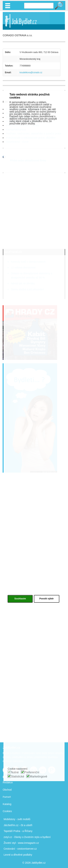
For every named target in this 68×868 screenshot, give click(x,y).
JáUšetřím (9, 825)
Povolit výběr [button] (47, 599)
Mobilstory (9, 819)
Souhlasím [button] (20, 599)
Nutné (15, 772)
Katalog (7, 804)
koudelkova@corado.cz (31, 72)
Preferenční (32, 772)
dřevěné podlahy (23, 855)
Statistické (17, 776)
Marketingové (38, 776)
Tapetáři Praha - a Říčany (18, 831)
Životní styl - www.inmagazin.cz (21, 843)
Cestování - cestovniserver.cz (20, 849)
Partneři (7, 797)
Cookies (7, 811)
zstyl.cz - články (13, 837)
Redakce (8, 782)
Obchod (7, 790)
